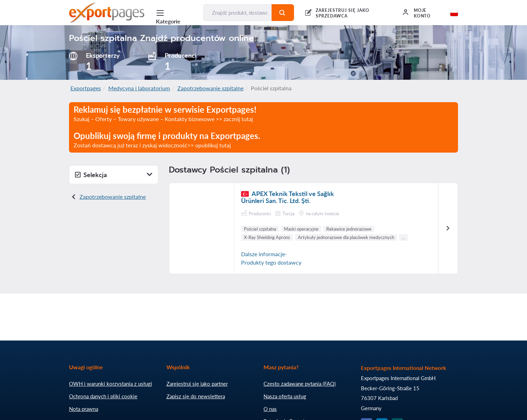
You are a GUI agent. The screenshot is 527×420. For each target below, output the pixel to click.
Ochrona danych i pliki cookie (103, 396)
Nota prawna (84, 409)
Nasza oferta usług (285, 396)
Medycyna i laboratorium (139, 88)
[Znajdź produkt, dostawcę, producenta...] (238, 13)
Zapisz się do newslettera (196, 396)
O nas (270, 409)
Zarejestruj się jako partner (197, 384)
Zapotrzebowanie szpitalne (210, 88)
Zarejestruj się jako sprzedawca (342, 13)
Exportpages (86, 88)
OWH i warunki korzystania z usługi (111, 384)
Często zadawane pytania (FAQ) (300, 384)
